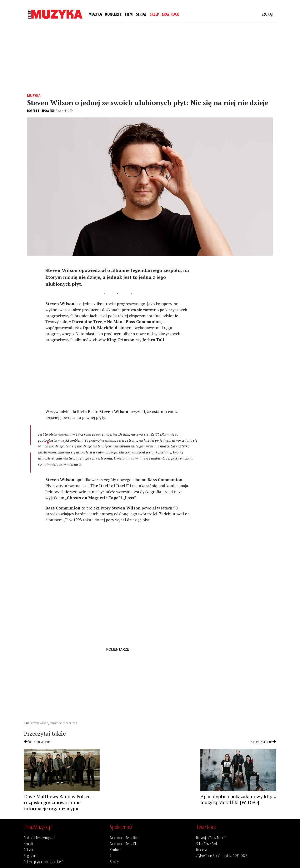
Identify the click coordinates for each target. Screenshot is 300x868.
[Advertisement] (150, 58)
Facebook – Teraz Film (124, 844)
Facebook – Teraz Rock (125, 837)
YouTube (116, 850)
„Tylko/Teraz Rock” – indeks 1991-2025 (222, 855)
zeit (75, 723)
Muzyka (95, 14)
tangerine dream (60, 723)
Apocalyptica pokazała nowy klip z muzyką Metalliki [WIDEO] (238, 799)
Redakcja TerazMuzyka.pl (39, 837)
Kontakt (29, 844)
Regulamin (31, 855)
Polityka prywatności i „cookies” (44, 861)
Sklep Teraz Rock (164, 14)
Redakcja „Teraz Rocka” (211, 837)
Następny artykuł (263, 742)
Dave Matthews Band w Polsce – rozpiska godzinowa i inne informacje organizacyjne (59, 802)
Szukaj (267, 14)
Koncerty (113, 14)
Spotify (114, 861)
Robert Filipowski (41, 111)
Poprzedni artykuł (37, 742)
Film (129, 14)
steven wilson (39, 723)
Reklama (29, 850)
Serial (141, 14)
